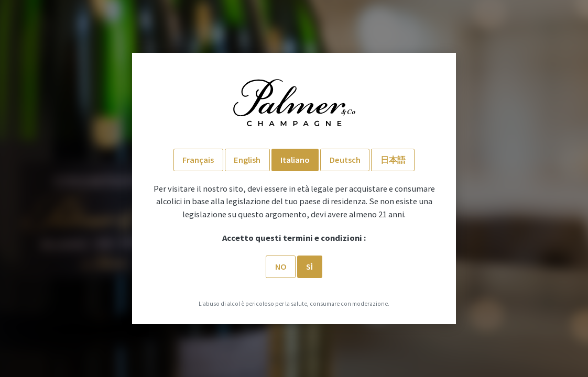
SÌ (309, 267)
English (247, 160)
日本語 (393, 160)
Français (198, 160)
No (281, 267)
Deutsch (345, 160)
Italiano (295, 160)
